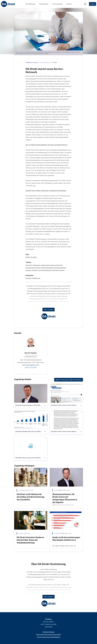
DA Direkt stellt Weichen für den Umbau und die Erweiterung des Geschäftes (31, 497)
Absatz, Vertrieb (41, 268)
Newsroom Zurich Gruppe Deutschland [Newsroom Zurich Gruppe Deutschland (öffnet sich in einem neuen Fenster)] (48, 634)
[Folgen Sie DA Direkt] (93, 4)
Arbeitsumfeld (45, 265)
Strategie (28, 278)
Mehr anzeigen (49, 310)
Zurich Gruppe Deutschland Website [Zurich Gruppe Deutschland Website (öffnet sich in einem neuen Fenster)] (48, 637)
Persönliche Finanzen (58, 270)
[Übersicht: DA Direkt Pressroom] (8, 4)
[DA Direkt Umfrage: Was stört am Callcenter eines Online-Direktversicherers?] (31, 420)
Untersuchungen (31, 268)
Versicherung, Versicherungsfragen (56, 268)
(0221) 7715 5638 (31, 367)
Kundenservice (36, 278)
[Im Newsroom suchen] (85, 4)
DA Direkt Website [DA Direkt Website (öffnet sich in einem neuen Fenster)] (49, 632)
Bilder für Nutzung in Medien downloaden (69, 380)
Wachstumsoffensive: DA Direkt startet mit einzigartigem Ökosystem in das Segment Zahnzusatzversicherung (65, 500)
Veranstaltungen (57, 4)
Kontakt (69, 4)
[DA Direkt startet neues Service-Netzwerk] (66, 393)
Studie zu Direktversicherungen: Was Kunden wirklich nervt (66, 539)
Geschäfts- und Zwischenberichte (41, 270)
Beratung (28, 270)
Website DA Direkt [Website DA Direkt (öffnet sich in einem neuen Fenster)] (31, 257)
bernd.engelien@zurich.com (31, 365)
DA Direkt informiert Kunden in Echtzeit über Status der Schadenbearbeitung (30, 540)
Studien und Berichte (56, 265)
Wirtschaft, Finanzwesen (33, 265)
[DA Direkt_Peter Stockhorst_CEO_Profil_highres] (31, 393)
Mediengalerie (44, 4)
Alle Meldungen (30, 4)
